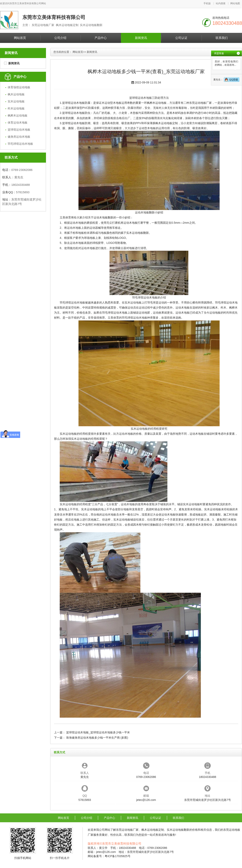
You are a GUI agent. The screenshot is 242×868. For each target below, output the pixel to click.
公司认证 (181, 38)
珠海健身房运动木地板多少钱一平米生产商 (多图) (97, 738)
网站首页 (20, 38)
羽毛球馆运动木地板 (20, 144)
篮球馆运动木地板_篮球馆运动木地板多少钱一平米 (98, 732)
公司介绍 (60, 38)
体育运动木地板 (18, 123)
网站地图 (235, 3)
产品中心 (101, 38)
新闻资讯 (141, 38)
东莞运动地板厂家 (200, 103)
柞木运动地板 (16, 108)
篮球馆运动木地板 (19, 130)
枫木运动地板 (16, 94)
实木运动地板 (16, 101)
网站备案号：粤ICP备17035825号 (109, 856)
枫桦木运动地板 (18, 115)
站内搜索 (221, 3)
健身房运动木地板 (19, 137)
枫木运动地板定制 (167, 123)
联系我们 (222, 38)
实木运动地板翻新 (138, 233)
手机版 (207, 3)
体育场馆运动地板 (19, 87)
